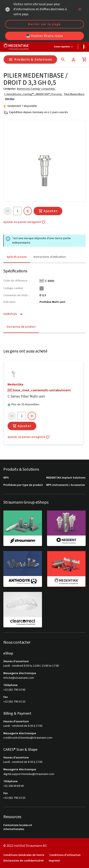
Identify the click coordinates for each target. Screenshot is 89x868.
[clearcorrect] (23, 610)
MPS (6, 478)
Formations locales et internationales (18, 827)
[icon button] (80, 9)
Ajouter (48, 211)
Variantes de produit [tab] (21, 327)
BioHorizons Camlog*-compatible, (36, 89)
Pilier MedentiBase (74, 94)
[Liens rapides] (64, 47)
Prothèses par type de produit (23, 485)
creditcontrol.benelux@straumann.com (28, 738)
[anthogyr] (23, 569)
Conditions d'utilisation (65, 855)
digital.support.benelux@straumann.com (29, 774)
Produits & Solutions (30, 59)
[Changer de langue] (84, 47)
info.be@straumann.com (19, 678)
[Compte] (73, 59)
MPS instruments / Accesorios (65, 485)
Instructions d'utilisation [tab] (50, 257)
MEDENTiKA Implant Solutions (66, 478)
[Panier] (84, 59)
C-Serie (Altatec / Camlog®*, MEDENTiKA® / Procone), (33, 94)
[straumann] (23, 528)
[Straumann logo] (16, 47)
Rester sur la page (44, 24)
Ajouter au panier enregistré (24, 222)
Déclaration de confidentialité (24, 861)
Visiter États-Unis (44, 36)
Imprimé (54, 861)
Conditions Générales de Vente (24, 855)
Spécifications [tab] (17, 257)
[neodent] (66, 528)
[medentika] (66, 569)
